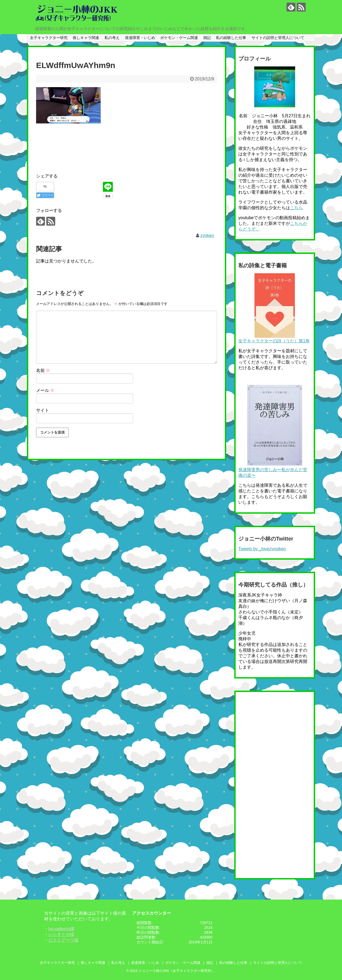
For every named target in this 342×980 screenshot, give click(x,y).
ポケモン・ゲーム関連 (179, 38)
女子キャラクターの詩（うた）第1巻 (274, 341)
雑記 (207, 38)
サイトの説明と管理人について (278, 38)
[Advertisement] (134, 142)
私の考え (112, 38)
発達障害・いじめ (140, 38)
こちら (296, 208)
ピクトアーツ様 (64, 940)
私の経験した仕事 (231, 38)
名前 (43, 370)
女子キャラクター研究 (49, 38)
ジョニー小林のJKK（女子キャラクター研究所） (177, 971)
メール (45, 390)
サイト (43, 410)
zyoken (207, 235)
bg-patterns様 (62, 929)
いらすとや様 (61, 934)
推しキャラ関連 (86, 38)
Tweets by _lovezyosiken (262, 549)
